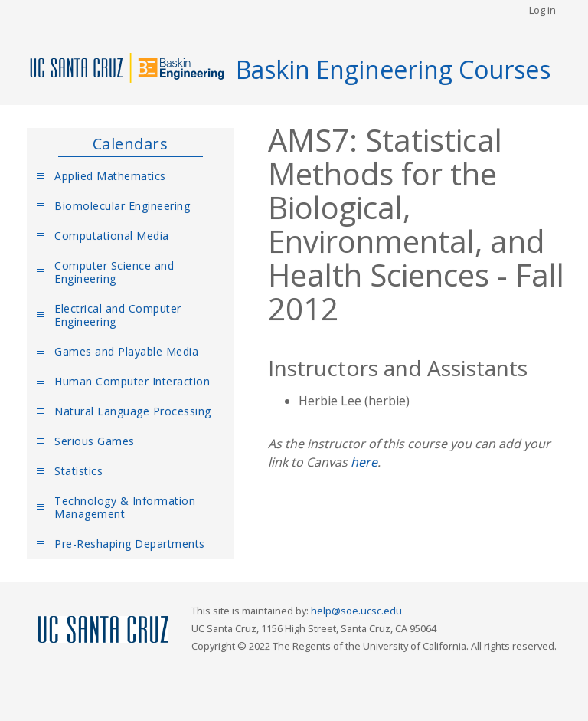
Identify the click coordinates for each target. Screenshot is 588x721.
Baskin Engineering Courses (393, 69)
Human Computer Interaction (132, 381)
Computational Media (112, 236)
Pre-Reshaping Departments (130, 544)
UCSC (103, 630)
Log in (542, 10)
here (364, 462)
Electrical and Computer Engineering (118, 315)
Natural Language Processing (133, 411)
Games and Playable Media (126, 351)
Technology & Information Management (125, 507)
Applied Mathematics (110, 176)
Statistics (78, 471)
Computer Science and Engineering (114, 272)
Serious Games (95, 441)
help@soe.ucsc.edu (356, 611)
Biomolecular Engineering (122, 206)
